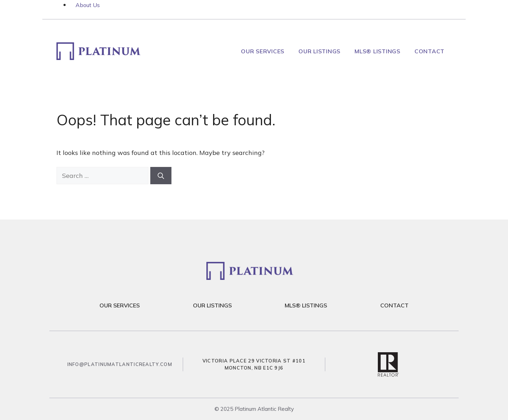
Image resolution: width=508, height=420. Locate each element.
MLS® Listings (377, 51)
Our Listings (319, 51)
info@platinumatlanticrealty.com (120, 364)
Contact (430, 51)
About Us (88, 5)
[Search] (161, 176)
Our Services (263, 51)
